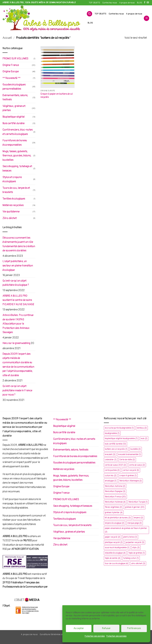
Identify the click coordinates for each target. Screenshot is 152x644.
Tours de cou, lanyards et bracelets (16, 190)
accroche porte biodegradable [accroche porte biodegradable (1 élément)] (119, 428)
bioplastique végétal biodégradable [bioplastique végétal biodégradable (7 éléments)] (121, 438)
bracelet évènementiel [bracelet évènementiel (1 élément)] (130, 454)
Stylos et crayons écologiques (12, 179)
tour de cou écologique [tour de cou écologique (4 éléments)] (116, 563)
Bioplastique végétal (14, 117)
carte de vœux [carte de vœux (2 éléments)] (137, 465)
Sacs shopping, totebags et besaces (17, 168)
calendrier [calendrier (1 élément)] (111, 460)
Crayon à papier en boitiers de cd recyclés (57, 95)
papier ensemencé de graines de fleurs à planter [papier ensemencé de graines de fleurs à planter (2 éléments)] (126, 530)
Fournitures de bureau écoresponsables (15, 143)
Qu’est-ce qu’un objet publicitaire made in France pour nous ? (17, 390)
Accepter (79, 628)
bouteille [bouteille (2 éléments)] (136, 449)
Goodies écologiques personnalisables (14, 87)
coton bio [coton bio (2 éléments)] (111, 476)
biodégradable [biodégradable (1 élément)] (112, 433)
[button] (146, 18)
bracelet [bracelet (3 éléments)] (110, 454)
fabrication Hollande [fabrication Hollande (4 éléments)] (115, 502)
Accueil (7, 38)
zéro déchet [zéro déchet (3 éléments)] (138, 563)
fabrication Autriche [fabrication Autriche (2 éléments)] (115, 486)
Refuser (106, 628)
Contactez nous (110, 3)
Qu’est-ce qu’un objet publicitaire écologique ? (16, 283)
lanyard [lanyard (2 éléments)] (138, 518)
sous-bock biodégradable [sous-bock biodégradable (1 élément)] (117, 548)
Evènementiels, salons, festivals (15, 97)
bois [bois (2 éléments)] (144, 438)
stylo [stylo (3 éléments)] (136, 548)
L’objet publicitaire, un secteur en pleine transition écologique (18, 266)
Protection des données (95, 636)
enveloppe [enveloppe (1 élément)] (111, 481)
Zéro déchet (10, 218)
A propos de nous (127, 3)
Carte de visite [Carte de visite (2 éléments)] (127, 460)
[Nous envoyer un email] (148, 3)
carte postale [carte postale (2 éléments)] (112, 470)
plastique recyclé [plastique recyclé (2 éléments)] (114, 542)
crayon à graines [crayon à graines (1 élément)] (128, 476)
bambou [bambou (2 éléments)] (142, 428)
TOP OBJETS (94, 3)
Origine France (11, 65)
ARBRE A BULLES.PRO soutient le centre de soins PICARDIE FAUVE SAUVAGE (18, 300)
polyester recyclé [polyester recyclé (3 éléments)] (135, 542)
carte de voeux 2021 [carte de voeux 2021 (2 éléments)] (115, 465)
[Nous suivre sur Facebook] (145, 3)
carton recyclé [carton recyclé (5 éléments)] (131, 470)
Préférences (134, 628)
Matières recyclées (13, 205)
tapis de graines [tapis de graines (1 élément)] (137, 553)
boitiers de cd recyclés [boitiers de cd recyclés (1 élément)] (116, 449)
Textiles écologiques (14, 199)
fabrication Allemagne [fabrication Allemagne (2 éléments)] (131, 481)
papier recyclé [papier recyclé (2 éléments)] (113, 537)
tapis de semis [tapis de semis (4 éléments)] (113, 558)
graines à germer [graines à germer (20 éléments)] (135, 507)
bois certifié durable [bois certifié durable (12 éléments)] (115, 444)
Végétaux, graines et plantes (14, 108)
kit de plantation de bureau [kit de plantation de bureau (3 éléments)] (118, 518)
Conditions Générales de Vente (55, 635)
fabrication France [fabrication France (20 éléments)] (115, 497)
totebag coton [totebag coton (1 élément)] (131, 558)
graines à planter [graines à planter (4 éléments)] (114, 512)
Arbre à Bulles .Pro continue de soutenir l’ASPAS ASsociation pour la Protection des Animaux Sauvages (18, 324)
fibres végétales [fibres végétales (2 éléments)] (113, 507)
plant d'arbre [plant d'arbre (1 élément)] (130, 537)
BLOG (139, 3)
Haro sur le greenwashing (16, 343)
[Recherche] (89, 14)
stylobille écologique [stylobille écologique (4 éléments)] (115, 553)
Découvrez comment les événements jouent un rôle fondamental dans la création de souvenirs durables (19, 244)
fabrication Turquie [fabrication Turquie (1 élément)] (138, 502)
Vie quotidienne (11, 212)
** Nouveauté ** (11, 78)
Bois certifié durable (14, 123)
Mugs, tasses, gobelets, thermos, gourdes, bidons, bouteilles (17, 156)
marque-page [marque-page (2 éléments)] (135, 523)
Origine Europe (11, 71)
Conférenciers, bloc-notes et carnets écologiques (18, 132)
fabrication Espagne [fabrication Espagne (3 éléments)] (115, 491)
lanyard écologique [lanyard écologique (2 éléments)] (115, 523)
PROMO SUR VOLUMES (15, 59)
